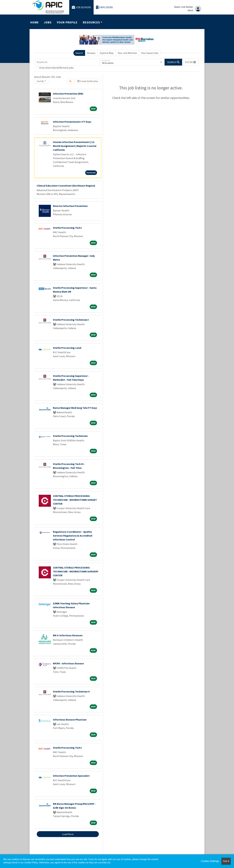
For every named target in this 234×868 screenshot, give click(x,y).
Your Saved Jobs (150, 53)
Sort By (40, 81)
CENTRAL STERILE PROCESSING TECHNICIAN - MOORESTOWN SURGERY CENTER (76, 571)
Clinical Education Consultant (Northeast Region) (66, 186)
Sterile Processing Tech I (67, 228)
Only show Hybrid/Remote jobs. (57, 68)
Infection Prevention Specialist (71, 776)
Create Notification (88, 81)
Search (79, 53)
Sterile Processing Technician (70, 436)
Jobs (48, 22)
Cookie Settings (210, 861)
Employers (104, 7)
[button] (190, 62)
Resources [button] (91, 22)
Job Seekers (81, 7)
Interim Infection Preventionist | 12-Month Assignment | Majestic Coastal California (75, 146)
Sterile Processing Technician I (71, 320)
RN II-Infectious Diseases (68, 635)
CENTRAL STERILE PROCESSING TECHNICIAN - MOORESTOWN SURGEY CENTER (75, 500)
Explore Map (107, 53)
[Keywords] (68, 62)
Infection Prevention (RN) (68, 94)
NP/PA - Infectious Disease (68, 663)
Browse (91, 53)
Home (35, 22)
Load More (68, 834)
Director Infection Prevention (70, 206)
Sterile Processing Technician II (71, 691)
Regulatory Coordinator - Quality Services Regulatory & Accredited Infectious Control (73, 536)
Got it (226, 861)
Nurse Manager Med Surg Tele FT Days (75, 408)
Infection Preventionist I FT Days (72, 122)
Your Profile (67, 22)
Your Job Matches (127, 53)
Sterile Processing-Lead (67, 348)
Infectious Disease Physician (70, 720)
